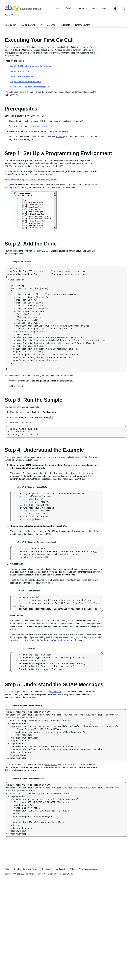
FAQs (7, 869)
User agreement (50, 874)
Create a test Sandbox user (46, 126)
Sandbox (60, 137)
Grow (82, 8)
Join (58, 8)
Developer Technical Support (53, 869)
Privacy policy (62, 874)
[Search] (124, 9)
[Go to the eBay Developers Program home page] (23, 10)
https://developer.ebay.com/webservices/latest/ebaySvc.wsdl (31, 179)
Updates (93, 8)
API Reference (48, 25)
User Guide (10, 25)
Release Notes (83, 25)
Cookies (71, 874)
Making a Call (28, 25)
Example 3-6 (56, 692)
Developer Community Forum (26, 869)
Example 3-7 (51, 765)
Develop (69, 8)
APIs (72, 869)
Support (106, 8)
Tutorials (65, 25)
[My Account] (116, 9)
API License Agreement (88, 869)
